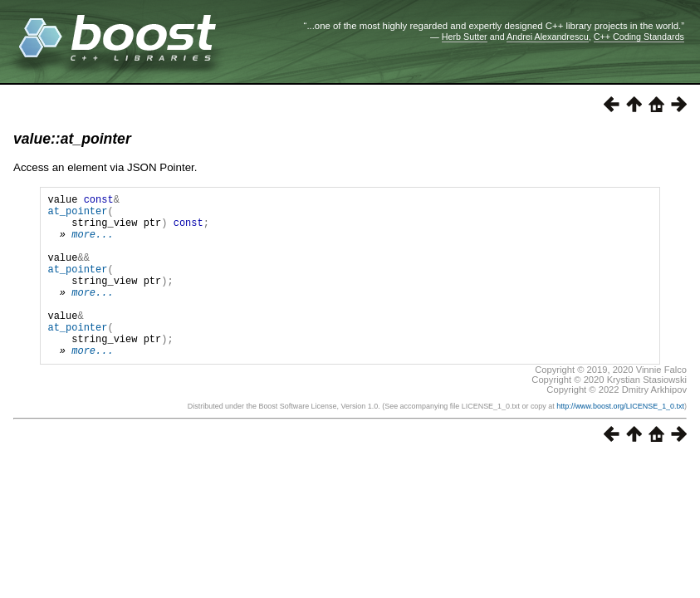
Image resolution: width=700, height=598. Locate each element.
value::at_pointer (72, 139)
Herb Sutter (465, 37)
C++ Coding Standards (639, 37)
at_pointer (77, 216)
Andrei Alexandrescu (548, 37)
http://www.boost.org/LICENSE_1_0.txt (620, 441)
